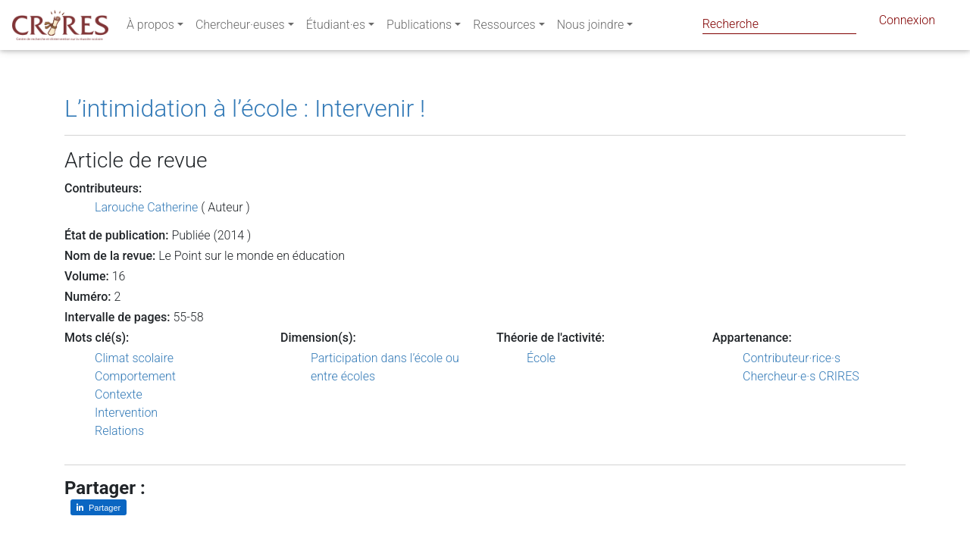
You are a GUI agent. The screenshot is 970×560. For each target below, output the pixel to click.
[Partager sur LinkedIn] (99, 507)
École (541, 358)
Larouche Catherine (146, 207)
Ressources (504, 28)
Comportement (135, 376)
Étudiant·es (336, 28)
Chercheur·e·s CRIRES (801, 376)
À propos (150, 28)
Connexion (907, 23)
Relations (119, 431)
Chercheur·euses (240, 28)
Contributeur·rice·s (792, 358)
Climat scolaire (134, 358)
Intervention (126, 413)
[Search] (779, 24)
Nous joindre (591, 28)
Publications (419, 28)
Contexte (119, 394)
